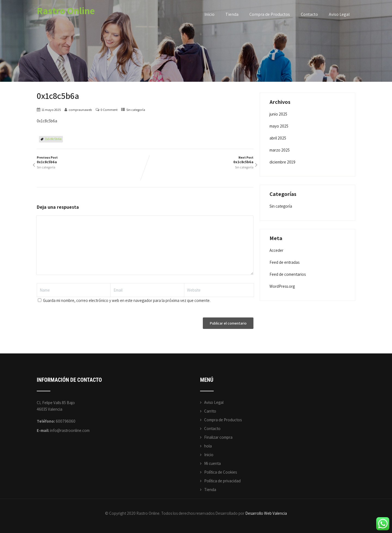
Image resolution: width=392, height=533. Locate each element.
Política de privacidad (222, 481)
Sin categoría (136, 110)
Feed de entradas (284, 262)
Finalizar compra (218, 437)
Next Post (199, 160)
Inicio (209, 14)
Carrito (210, 411)
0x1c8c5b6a (53, 139)
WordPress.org (282, 286)
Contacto (309, 14)
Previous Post (91, 160)
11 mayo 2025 (51, 110)
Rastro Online (66, 10)
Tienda (232, 14)
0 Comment (109, 110)
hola (208, 446)
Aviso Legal (339, 14)
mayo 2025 (279, 126)
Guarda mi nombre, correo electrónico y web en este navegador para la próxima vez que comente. (127, 300)
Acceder (276, 250)
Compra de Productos (270, 14)
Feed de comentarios (288, 274)
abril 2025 (278, 138)
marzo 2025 (280, 150)
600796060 (66, 421)
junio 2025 (278, 114)
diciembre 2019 (282, 162)
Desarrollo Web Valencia (266, 513)
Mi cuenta (212, 463)
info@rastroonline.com (70, 430)
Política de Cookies (220, 472)
